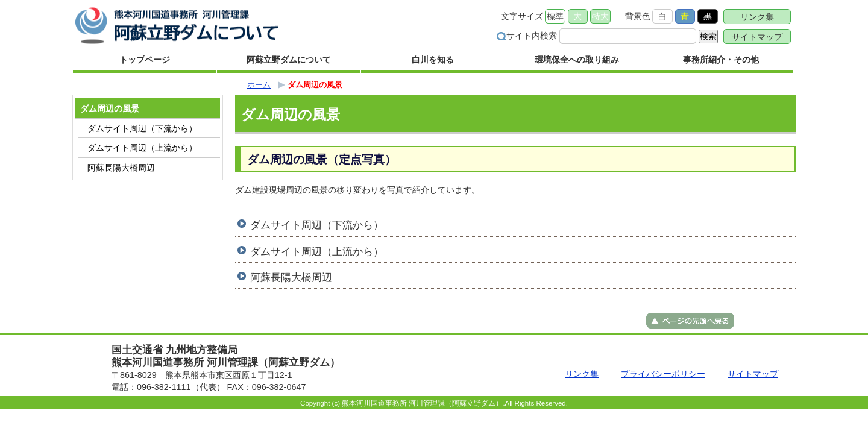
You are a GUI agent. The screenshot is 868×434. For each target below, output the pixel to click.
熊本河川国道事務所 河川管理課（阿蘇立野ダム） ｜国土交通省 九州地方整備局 (178, 26)
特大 (600, 16)
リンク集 (757, 17)
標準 (555, 16)
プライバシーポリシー (663, 374)
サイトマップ (757, 37)
